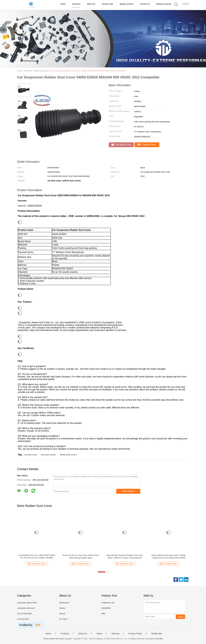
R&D (103, 614)
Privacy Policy (135, 634)
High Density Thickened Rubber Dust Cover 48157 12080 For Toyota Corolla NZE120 (125, 556)
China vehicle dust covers (54, 639)
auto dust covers (48, 455)
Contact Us (145, 4)
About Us (91, 4)
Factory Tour (108, 4)
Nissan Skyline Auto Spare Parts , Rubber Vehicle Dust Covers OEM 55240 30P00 (169, 556)
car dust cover (31, 455)
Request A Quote (164, 4)
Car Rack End (23, 619)
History (62, 608)
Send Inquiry (128, 491)
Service (62, 614)
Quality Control (127, 4)
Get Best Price (121, 145)
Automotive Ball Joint (26, 608)
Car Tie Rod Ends (25, 614)
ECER (160, 639)
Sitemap (115, 634)
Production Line (108, 603)
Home (63, 4)
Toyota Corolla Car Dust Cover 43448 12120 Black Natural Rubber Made (81, 556)
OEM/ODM (106, 608)
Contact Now (147, 145)
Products (76, 4)
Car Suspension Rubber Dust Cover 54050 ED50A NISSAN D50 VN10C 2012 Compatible (88, 71)
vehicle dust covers (68, 455)
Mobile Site (157, 634)
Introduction (64, 603)
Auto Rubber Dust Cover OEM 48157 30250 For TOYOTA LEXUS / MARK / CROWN (37, 556)
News (99, 634)
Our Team (63, 619)
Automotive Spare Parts (27, 603)
